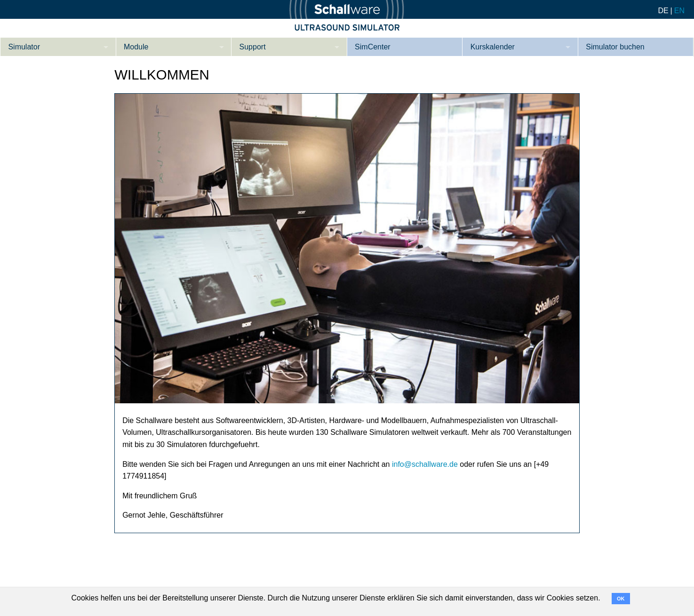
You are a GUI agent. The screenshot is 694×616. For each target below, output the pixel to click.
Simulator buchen (615, 47)
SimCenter (373, 47)
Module (136, 47)
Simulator (24, 47)
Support (253, 47)
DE (663, 11)
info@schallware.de (425, 464)
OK (621, 599)
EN (679, 11)
